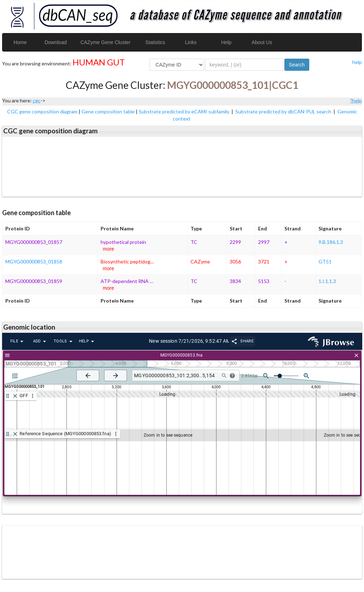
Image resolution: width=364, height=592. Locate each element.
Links (191, 42)
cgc (37, 100)
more (108, 249)
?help (356, 100)
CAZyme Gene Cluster (105, 42)
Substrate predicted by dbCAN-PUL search (284, 111)
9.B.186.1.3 (331, 242)
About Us (262, 42)
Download (55, 42)
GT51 (325, 262)
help (357, 62)
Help (226, 42)
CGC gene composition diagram (42, 111)
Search (297, 65)
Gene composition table (108, 111)
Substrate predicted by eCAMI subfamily (184, 111)
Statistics (155, 42)
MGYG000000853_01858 (34, 262)
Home (20, 42)
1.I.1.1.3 (327, 281)
